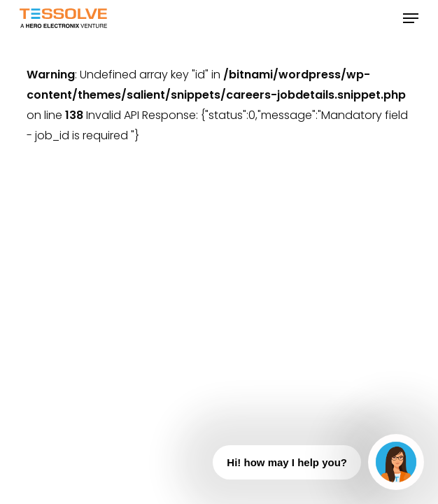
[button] (411, 18)
